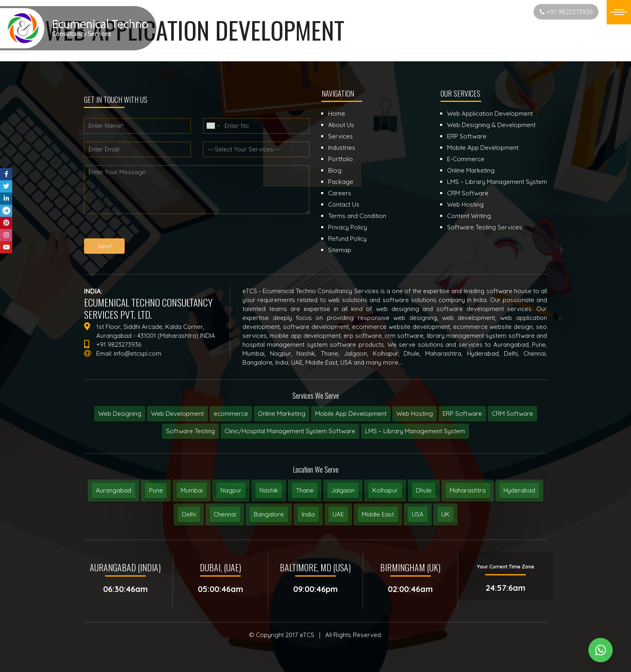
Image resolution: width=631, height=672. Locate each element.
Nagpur (231, 490)
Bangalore (269, 514)
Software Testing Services (485, 227)
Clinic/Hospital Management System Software (290, 431)
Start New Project (495, 12)
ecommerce (231, 414)
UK (445, 514)
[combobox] (213, 126)
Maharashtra (468, 490)
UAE (338, 514)
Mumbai (192, 490)
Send (105, 246)
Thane (305, 490)
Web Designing (120, 414)
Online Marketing (282, 414)
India (308, 514)
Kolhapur (385, 490)
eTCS (307, 635)
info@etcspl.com (137, 353)
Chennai (225, 514)
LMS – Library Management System (415, 431)
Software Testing (190, 431)
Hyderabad (519, 490)
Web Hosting (415, 414)
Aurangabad (113, 490)
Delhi (189, 514)
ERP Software (462, 414)
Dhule (424, 490)
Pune (156, 490)
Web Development (177, 414)
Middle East (378, 514)
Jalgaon (343, 490)
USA (418, 514)
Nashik (269, 490)
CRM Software (512, 414)
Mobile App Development (351, 414)
